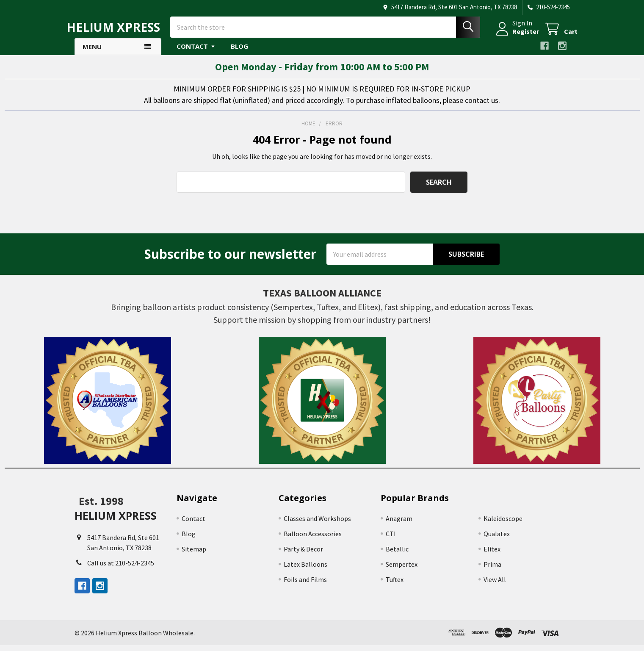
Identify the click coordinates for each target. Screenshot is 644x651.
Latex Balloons (305, 570)
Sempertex (402, 570)
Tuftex (395, 585)
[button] (108, 406)
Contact (196, 52)
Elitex (492, 555)
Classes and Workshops (317, 524)
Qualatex (497, 540)
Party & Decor (303, 555)
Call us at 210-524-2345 (121, 569)
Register (518, 35)
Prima (492, 570)
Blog (239, 52)
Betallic (397, 555)
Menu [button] (92, 53)
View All (495, 585)
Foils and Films (305, 585)
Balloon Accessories (313, 540)
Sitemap (194, 555)
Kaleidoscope (503, 524)
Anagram (399, 524)
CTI (391, 540)
